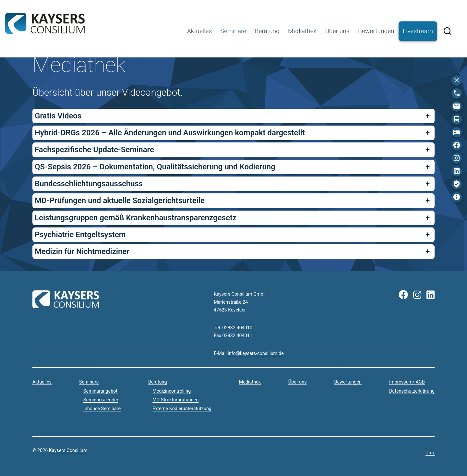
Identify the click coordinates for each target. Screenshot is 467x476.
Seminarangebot (100, 391)
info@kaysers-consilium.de (256, 354)
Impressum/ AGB (407, 382)
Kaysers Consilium (45, 23)
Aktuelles (199, 31)
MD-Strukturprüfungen (175, 400)
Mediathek (302, 31)
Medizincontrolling (172, 391)
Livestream (418, 31)
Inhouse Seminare (102, 409)
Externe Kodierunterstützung (182, 409)
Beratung (267, 31)
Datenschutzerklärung (412, 391)
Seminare (233, 31)
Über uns (337, 31)
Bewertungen (376, 31)
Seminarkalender (101, 400)
